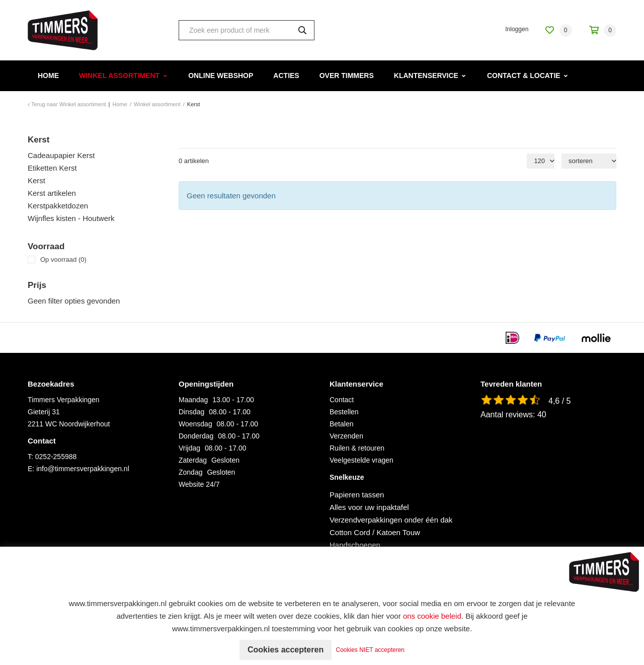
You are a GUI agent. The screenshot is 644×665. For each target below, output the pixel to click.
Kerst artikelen (52, 193)
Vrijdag (189, 448)
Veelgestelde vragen (361, 460)
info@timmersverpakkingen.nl (83, 469)
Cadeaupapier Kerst (61, 155)
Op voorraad (63, 260)
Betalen (341, 424)
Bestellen (344, 412)
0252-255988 (56, 457)
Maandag (193, 400)
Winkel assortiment (119, 76)
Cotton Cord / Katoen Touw (375, 532)
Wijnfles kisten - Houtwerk (71, 218)
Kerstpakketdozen (58, 206)
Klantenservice (426, 76)
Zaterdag (193, 460)
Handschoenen (355, 545)
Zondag (190, 472)
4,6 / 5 (559, 401)
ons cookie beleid (432, 616)
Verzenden (346, 436)
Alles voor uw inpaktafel (369, 507)
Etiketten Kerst (52, 168)
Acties (286, 76)
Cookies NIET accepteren (371, 650)
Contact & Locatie (524, 76)
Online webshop (221, 76)
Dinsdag (191, 412)
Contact (342, 400)
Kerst (36, 180)
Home (48, 76)
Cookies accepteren (286, 650)
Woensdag (195, 424)
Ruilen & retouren (357, 448)
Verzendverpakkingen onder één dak (391, 520)
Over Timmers (347, 76)
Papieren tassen (357, 495)
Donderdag (196, 436)
